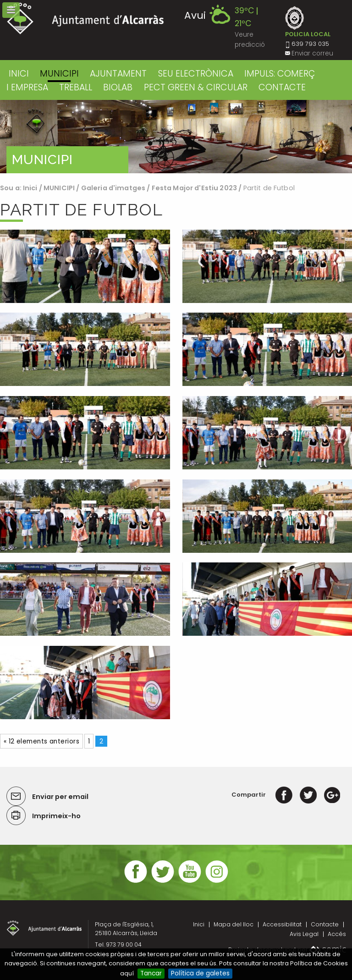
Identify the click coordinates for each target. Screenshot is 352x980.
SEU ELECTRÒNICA (196, 74)
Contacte (325, 924)
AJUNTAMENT (118, 74)
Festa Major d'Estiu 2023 (194, 188)
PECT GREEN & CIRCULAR (196, 87)
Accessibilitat (282, 924)
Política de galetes (200, 973)
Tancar (151, 973)
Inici (19, 74)
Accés (337, 934)
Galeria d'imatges (113, 188)
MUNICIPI (59, 74)
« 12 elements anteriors (41, 741)
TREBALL (76, 87)
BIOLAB (118, 87)
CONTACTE (282, 87)
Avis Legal (304, 934)
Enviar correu (312, 53)
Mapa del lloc (234, 924)
